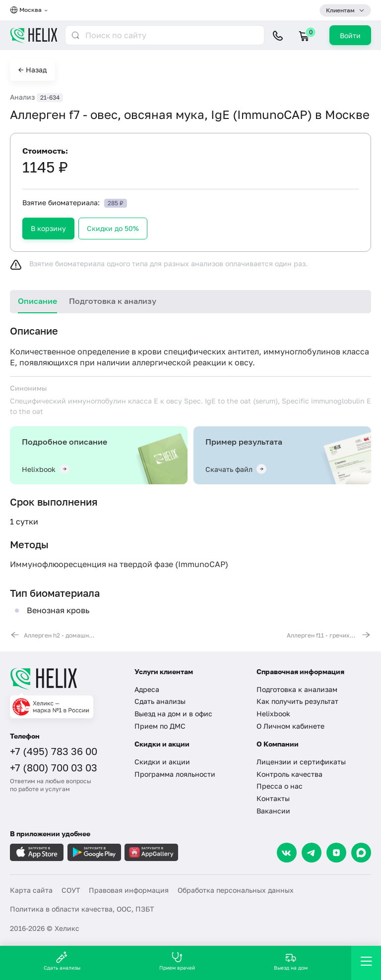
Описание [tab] (37, 301)
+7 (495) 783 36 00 (54, 751)
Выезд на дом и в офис (173, 714)
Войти (350, 35)
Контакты (273, 798)
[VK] (287, 853)
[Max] (361, 853)
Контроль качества (289, 774)
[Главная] (66, 679)
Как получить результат (297, 701)
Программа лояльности (175, 774)
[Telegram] (312, 853)
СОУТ (71, 890)
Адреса (147, 689)
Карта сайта (31, 890)
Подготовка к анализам (297, 689)
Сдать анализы (160, 701)
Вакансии (273, 811)
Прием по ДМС (160, 726)
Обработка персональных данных (236, 890)
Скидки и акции (162, 762)
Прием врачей (177, 961)
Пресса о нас (280, 786)
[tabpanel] (190, 482)
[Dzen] (336, 853)
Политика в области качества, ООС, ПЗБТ (82, 909)
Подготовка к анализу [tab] (113, 301)
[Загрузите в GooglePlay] (94, 852)
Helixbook (273, 714)
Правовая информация (129, 890)
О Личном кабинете (290, 726)
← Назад (32, 70)
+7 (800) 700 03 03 (54, 767)
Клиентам (340, 10)
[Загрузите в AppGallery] (151, 852)
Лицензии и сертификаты (301, 762)
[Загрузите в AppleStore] (37, 852)
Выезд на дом (291, 961)
